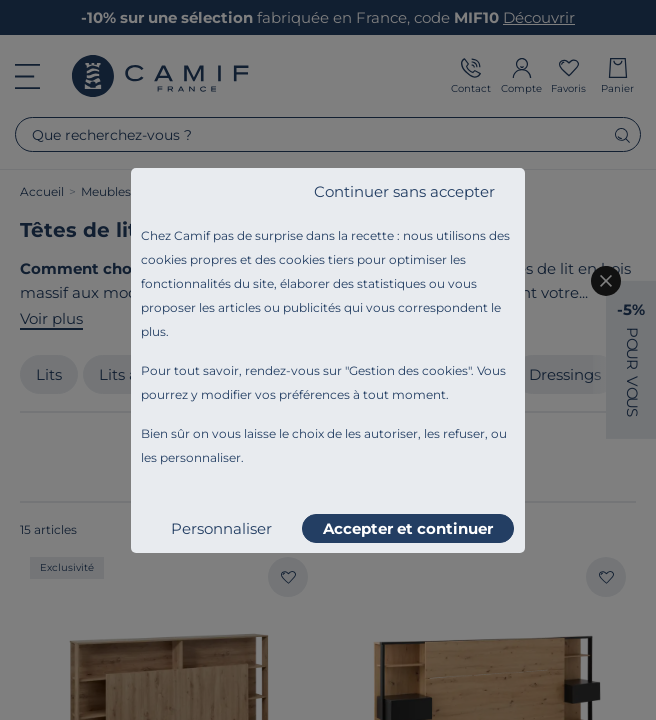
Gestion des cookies (408, 370)
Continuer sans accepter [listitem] (404, 191)
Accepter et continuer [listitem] (408, 528)
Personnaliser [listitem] (221, 528)
